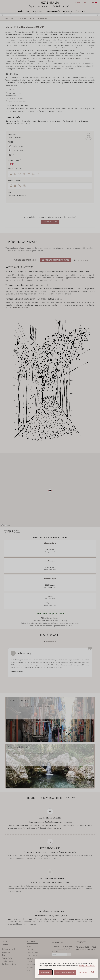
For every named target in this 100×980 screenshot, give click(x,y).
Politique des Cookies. (87, 966)
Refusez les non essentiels (65, 972)
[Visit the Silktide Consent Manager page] (92, 972)
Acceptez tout (45, 972)
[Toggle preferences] (82, 972)
